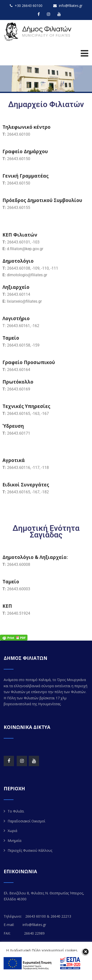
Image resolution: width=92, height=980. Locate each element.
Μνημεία (14, 841)
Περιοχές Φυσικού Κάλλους (30, 850)
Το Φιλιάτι (16, 811)
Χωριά (12, 831)
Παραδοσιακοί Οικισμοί (26, 821)
